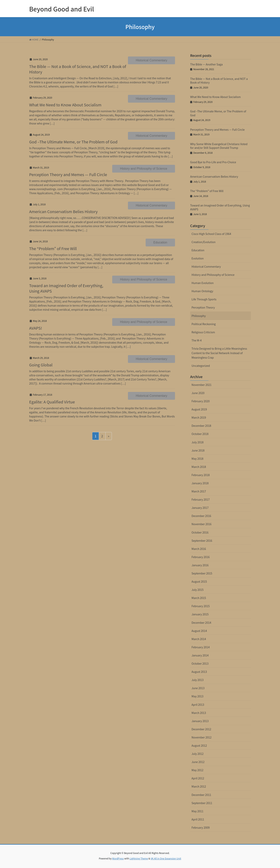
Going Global (41, 365)
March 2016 (199, 549)
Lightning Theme (139, 858)
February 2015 (201, 606)
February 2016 (201, 557)
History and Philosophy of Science (144, 169)
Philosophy (199, 316)
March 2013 (199, 713)
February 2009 (201, 827)
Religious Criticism (203, 332)
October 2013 (200, 663)
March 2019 (199, 417)
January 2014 (200, 655)
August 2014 (199, 631)
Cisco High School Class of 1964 (211, 234)
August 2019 (199, 409)
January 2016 (200, 565)
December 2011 (201, 795)
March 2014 (199, 639)
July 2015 (197, 590)
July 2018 (197, 442)
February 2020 (201, 401)
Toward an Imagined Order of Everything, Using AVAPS (66, 288)
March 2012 (199, 786)
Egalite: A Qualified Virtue (52, 402)
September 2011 (202, 803)
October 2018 (200, 434)
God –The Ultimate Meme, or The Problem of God (73, 142)
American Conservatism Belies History (63, 211)
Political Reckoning (204, 324)
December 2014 (201, 623)
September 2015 (202, 573)
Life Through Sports (204, 299)
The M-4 (197, 340)
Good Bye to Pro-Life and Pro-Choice (213, 162)
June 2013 (198, 688)
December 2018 (201, 426)
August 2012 (199, 745)
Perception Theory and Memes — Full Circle (68, 174)
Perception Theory (203, 307)
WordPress (118, 858)
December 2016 (201, 516)
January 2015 (200, 614)
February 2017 (201, 499)
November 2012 (201, 737)
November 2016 (201, 524)
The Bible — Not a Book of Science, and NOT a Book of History (78, 69)
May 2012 (197, 770)
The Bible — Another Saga (206, 64)
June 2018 (198, 450)
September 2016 (202, 541)
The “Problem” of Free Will (53, 248)
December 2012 (201, 729)
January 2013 (200, 721)
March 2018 (199, 467)
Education (160, 242)
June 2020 (198, 393)
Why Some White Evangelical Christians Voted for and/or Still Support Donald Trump (219, 146)
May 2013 (197, 696)
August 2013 (199, 672)
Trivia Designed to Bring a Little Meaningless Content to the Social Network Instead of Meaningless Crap (219, 353)
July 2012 (197, 754)
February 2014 (201, 647)
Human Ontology (202, 291)
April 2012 (198, 778)
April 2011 (198, 819)
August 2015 (199, 581)
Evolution (198, 258)
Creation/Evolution (203, 242)
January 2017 (200, 508)
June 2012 (198, 762)
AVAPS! (36, 328)
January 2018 (200, 483)
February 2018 (201, 475)
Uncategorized (201, 366)
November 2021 (201, 385)
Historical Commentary (151, 60)
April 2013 (198, 705)
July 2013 (197, 680)
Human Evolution (203, 283)
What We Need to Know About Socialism (65, 105)
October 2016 (200, 532)
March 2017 (199, 491)
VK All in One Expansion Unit (166, 858)
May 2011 (197, 811)
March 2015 (199, 598)
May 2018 (197, 459)
